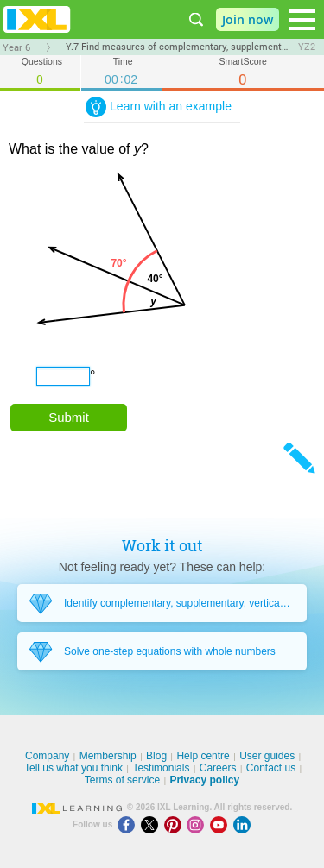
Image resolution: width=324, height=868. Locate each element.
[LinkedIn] (244, 824)
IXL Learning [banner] (37, 19)
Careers (218, 768)
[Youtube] (222, 824)
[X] (152, 824)
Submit (69, 417)
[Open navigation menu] (302, 20)
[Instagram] (198, 824)
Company (47, 756)
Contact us (271, 768)
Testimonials (161, 768)
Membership (108, 756)
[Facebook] (129, 824)
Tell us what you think (73, 768)
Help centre (203, 756)
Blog (156, 756)
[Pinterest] (176, 824)
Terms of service (122, 780)
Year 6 (16, 47)
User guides (267, 756)
